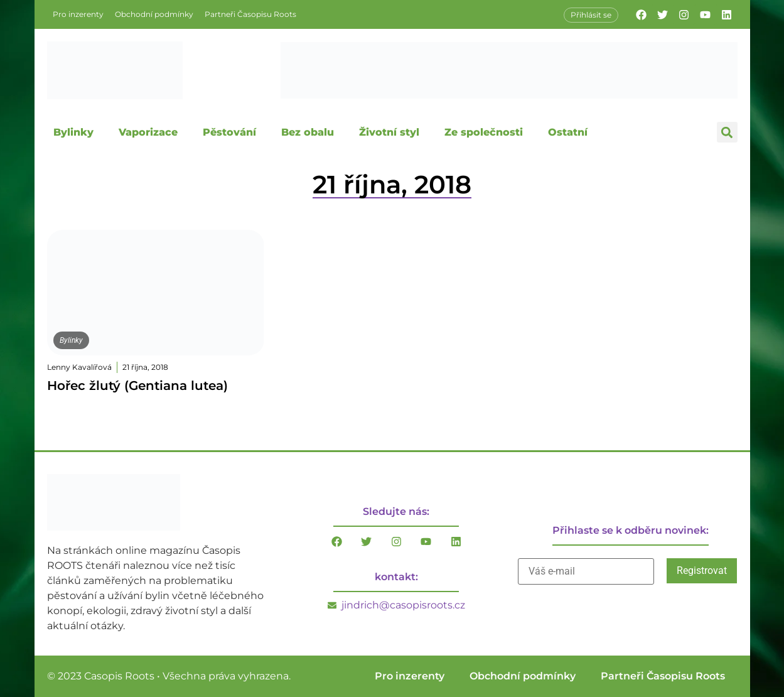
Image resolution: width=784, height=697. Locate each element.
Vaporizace (148, 132)
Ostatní (568, 132)
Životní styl (389, 132)
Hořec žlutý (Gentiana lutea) (137, 386)
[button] (727, 132)
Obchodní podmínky (154, 14)
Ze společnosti (484, 132)
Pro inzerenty (78, 14)
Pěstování (229, 132)
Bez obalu (308, 132)
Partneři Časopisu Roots (250, 14)
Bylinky (73, 132)
